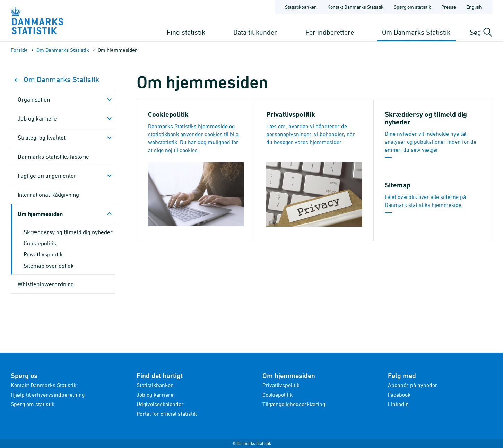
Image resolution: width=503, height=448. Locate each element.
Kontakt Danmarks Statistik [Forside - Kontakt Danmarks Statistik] (355, 7)
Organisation (34, 99)
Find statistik (186, 32)
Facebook (399, 395)
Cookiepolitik (40, 243)
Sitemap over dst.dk (49, 266)
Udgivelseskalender (160, 404)
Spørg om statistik (33, 404)
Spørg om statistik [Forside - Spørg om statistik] (412, 7)
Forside (19, 50)
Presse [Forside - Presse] (449, 7)
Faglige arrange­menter (47, 176)
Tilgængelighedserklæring (294, 404)
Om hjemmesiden (40, 214)
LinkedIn (398, 404)
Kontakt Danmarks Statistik (44, 385)
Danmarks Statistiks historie (53, 157)
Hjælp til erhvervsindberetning (48, 395)
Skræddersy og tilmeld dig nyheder (68, 232)
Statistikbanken (301, 7)
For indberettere (330, 32)
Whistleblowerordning (46, 284)
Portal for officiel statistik (167, 414)
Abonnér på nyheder (413, 385)
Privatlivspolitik (43, 254)
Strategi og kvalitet (42, 138)
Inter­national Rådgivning (48, 195)
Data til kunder (255, 32)
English (474, 7)
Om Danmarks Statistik (416, 32)
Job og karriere (37, 118)
